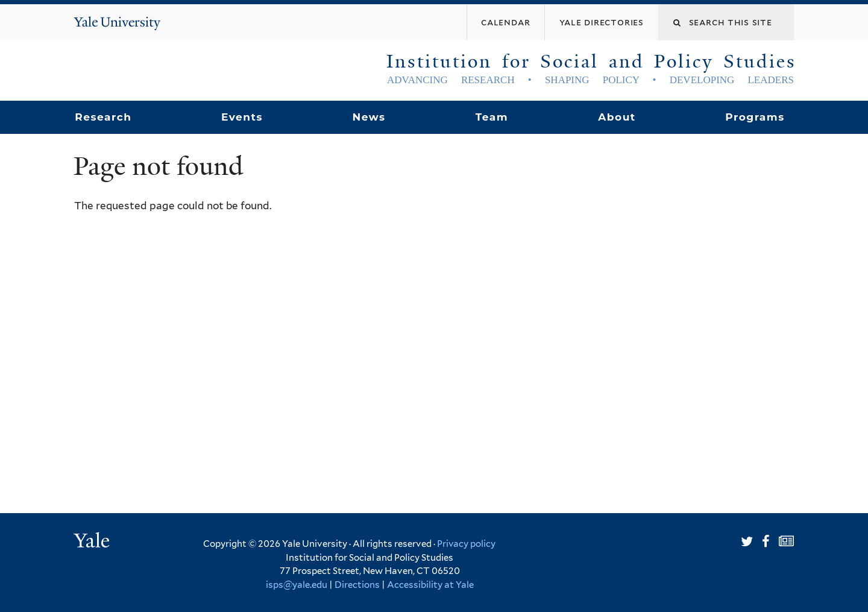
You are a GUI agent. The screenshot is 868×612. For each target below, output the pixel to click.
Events (242, 117)
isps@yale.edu (297, 585)
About (617, 117)
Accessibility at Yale (430, 585)
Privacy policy (466, 544)
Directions (357, 585)
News (369, 117)
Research (103, 117)
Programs (755, 117)
